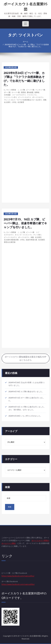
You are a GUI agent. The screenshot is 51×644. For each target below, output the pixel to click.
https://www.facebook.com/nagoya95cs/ (18, 576)
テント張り (37, 235)
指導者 (37, 92)
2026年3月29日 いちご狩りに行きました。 (25, 416)
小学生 (14, 102)
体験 (45, 100)
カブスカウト (21, 95)
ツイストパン (32, 95)
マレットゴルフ (10, 100)
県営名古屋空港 (10, 242)
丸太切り (39, 100)
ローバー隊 (16, 92)
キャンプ (18, 235)
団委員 (23, 92)
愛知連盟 (30, 92)
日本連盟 (7, 95)
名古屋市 (7, 102)
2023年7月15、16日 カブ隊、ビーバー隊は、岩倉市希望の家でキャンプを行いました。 (25, 223)
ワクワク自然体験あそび (25, 100)
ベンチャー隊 (40, 90)
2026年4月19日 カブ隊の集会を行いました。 (26, 391)
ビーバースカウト (25, 97)
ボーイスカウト (38, 97)
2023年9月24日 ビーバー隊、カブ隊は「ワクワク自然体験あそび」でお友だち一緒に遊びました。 (27, 45)
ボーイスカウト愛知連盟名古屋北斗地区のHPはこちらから (26, 358)
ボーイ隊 (7, 92)
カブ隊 (23, 90)
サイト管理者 (11, 90)
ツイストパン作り (10, 97)
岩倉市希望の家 (31, 240)
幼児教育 (21, 102)
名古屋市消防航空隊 (11, 240)
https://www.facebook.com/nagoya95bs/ (18, 584)
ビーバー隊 (30, 90)
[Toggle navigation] (25, 24)
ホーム (26, 42)
